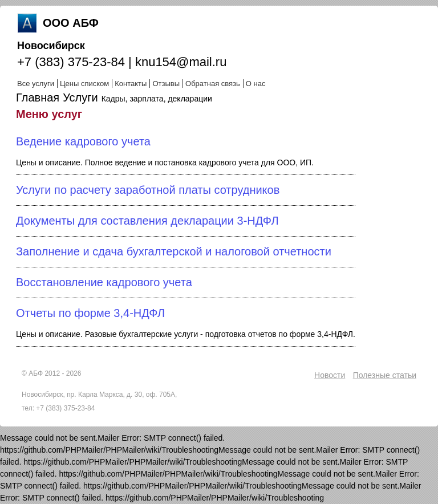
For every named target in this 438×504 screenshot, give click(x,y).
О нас (256, 84)
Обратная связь (213, 84)
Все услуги (36, 84)
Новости (330, 375)
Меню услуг (49, 114)
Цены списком (84, 84)
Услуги (80, 97)
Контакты (131, 84)
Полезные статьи (385, 375)
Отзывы (166, 84)
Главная (38, 97)
